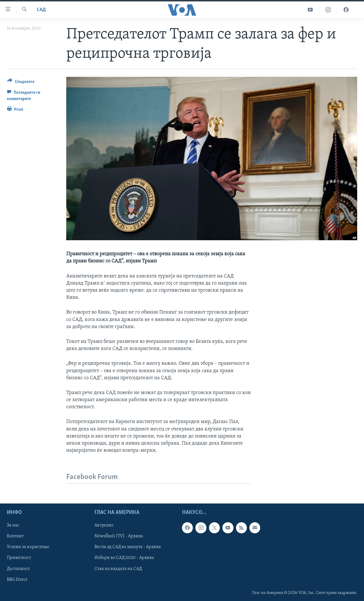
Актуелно (104, 526)
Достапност (18, 569)
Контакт (15, 536)
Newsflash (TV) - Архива (119, 536)
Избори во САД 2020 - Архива (124, 558)
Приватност (19, 558)
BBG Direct (17, 580)
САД (41, 10)
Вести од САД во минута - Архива (128, 547)
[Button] (21, 83)
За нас (13, 526)
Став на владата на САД (118, 569)
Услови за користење (28, 547)
